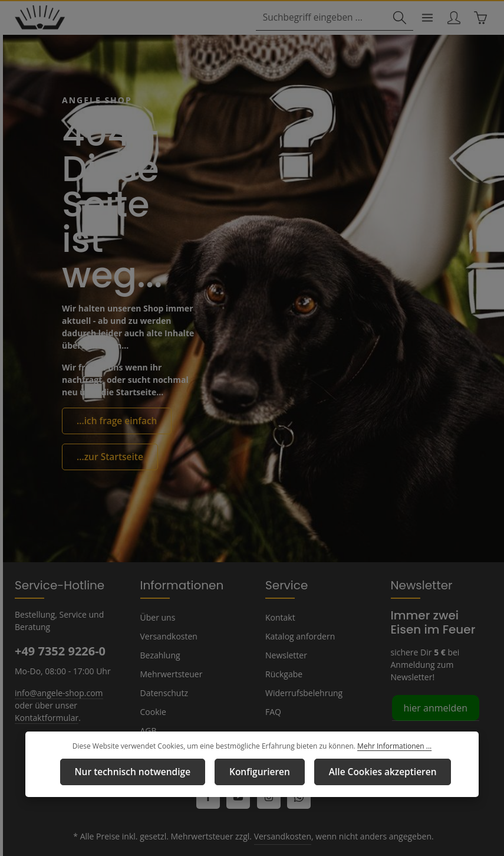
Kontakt (279, 594)
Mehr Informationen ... (388, 747)
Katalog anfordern (298, 613)
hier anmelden (434, 684)
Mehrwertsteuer (169, 651)
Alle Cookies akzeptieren (373, 772)
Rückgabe (284, 651)
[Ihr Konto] (452, 19)
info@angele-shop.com (57, 669)
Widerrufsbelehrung (301, 670)
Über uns (157, 594)
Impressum (161, 726)
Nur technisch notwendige (141, 772)
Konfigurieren (259, 772)
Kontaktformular (44, 694)
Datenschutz (163, 670)
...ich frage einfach (113, 386)
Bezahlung (160, 632)
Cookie (153, 688)
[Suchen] (396, 19)
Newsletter (285, 632)
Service (285, 562)
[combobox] (324, 19)
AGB (149, 707)
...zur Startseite (106, 421)
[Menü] (424, 19)
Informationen (176, 562)
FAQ (274, 688)
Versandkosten (168, 613)
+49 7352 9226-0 (60, 628)
